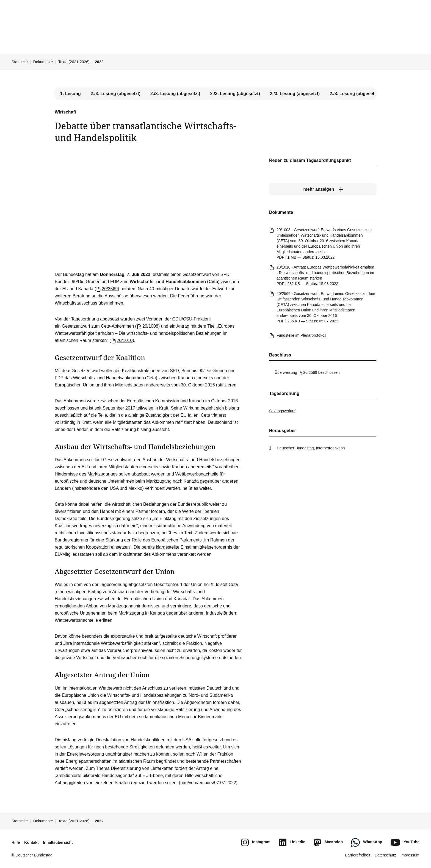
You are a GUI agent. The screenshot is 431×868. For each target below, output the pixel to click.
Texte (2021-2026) (74, 62)
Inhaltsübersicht (58, 842)
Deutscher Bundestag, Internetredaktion (311, 448)
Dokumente (43, 62)
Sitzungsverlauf (282, 411)
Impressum (410, 855)
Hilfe (16, 842)
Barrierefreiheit (358, 855)
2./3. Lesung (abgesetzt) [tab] (116, 94)
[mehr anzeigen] (323, 189)
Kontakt (31, 842)
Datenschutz (385, 855)
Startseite (20, 62)
